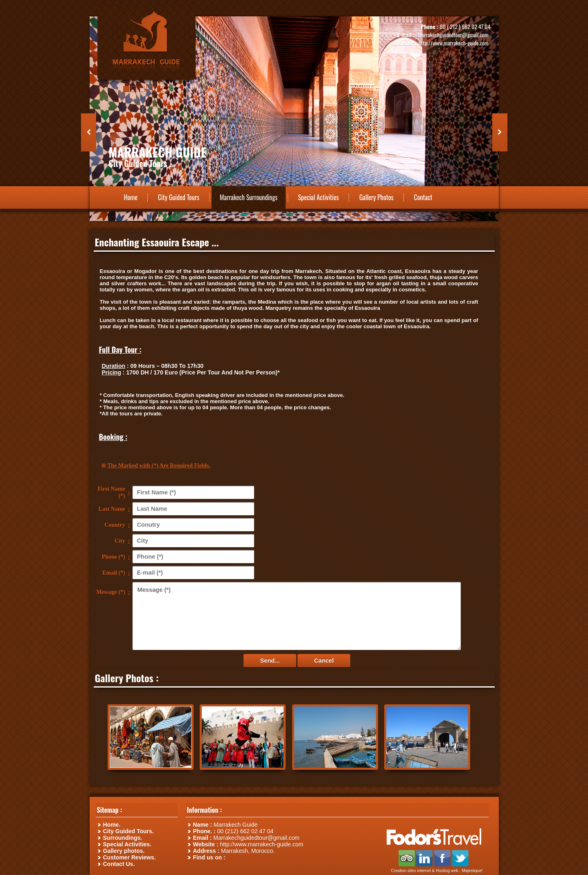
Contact (423, 197)
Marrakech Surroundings (249, 197)
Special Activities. (127, 844)
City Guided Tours (179, 197)
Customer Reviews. (130, 857)
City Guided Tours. (128, 831)
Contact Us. (119, 864)
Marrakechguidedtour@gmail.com (453, 35)
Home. (112, 825)
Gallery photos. (124, 851)
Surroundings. (123, 838)
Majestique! (472, 871)
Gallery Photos (376, 197)
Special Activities (318, 197)
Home (131, 197)
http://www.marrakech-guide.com (453, 43)
